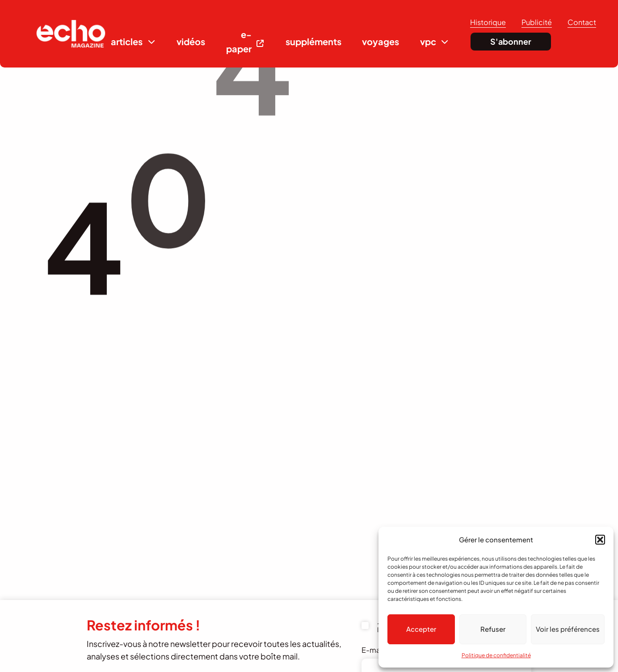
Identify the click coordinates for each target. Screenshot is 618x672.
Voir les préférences (568, 629)
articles (127, 41)
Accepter (421, 629)
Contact (582, 22)
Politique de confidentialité (496, 655)
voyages (380, 41)
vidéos (191, 41)
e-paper (239, 41)
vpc (428, 41)
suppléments (313, 41)
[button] (600, 540)
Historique (488, 22)
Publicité (537, 22)
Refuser (493, 629)
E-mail (377, 650)
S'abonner (511, 41)
